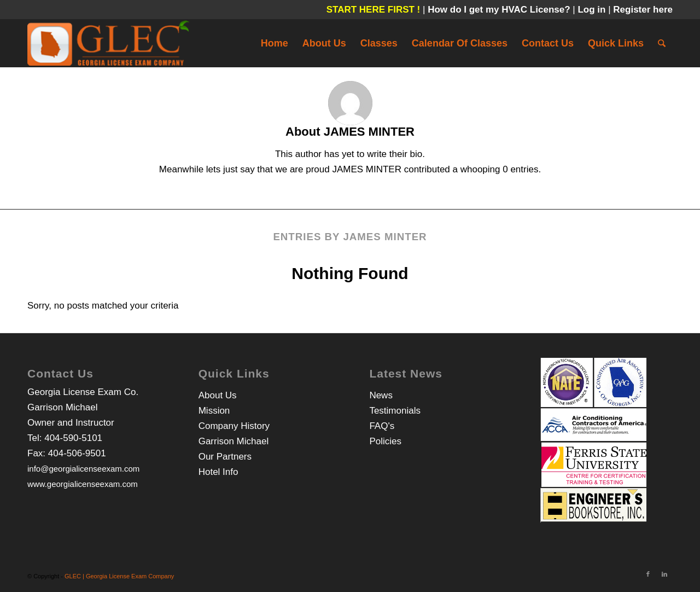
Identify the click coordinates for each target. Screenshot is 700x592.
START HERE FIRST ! (374, 10)
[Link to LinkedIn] (664, 574)
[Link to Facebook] (648, 574)
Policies (385, 441)
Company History (234, 426)
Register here (643, 10)
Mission (214, 411)
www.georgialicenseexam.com (83, 484)
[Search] (662, 43)
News (381, 395)
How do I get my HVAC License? (500, 10)
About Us (218, 395)
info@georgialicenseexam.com (83, 469)
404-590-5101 (73, 438)
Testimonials (395, 411)
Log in (593, 10)
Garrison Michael (234, 441)
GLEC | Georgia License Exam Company (119, 576)
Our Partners (225, 457)
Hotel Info (218, 472)
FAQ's (382, 426)
